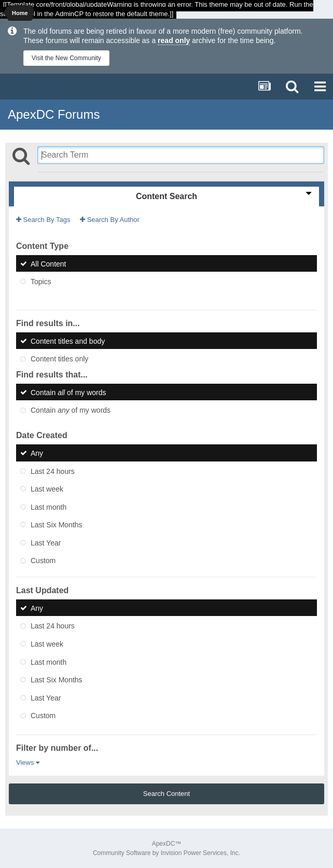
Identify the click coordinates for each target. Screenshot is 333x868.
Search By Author (110, 220)
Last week (47, 489)
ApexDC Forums (54, 114)
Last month (48, 507)
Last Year (46, 542)
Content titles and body (68, 341)
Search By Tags (43, 220)
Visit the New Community (66, 58)
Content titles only (59, 359)
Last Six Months (57, 525)
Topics (41, 282)
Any (37, 453)
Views (28, 762)
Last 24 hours (53, 471)
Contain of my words (68, 392)
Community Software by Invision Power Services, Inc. (166, 853)
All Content (48, 263)
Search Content (166, 794)
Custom (43, 561)
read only (174, 40)
